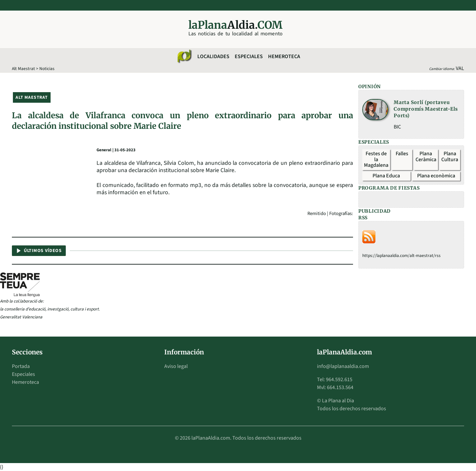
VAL (460, 68)
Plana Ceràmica (426, 157)
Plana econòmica (436, 176)
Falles (402, 154)
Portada (21, 366)
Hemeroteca (284, 56)
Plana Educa (386, 176)
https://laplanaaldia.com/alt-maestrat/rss (401, 255)
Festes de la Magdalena (376, 159)
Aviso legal (176, 366)
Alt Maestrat (23, 69)
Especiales (249, 56)
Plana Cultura (450, 157)
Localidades (213, 56)
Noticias (47, 69)
